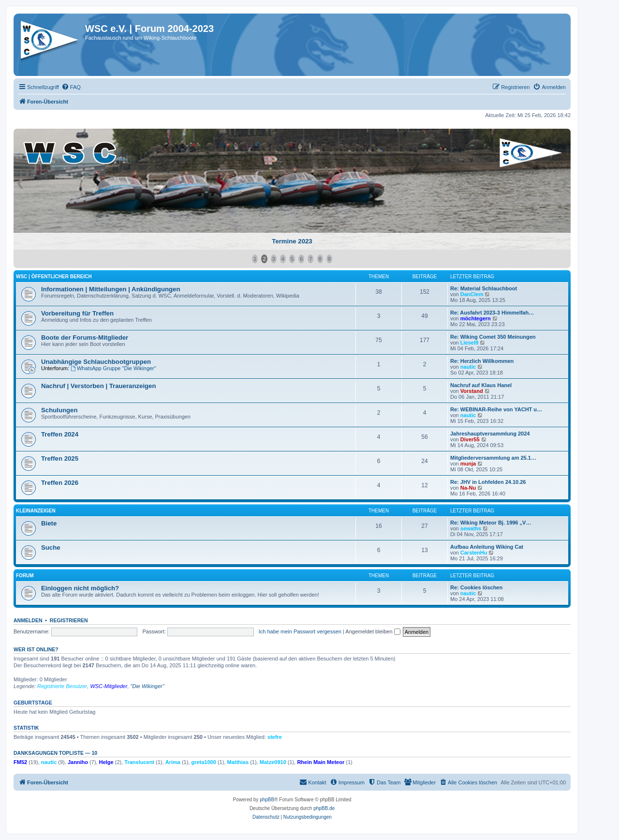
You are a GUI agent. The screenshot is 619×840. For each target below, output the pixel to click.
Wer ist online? (36, 649)
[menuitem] (71, 87)
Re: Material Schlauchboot (484, 288)
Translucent (139, 762)
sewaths (471, 528)
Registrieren (69, 620)
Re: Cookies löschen (476, 587)
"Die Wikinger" (147, 686)
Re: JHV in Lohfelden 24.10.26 (488, 482)
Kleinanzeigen (36, 511)
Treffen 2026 (60, 483)
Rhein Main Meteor (321, 762)
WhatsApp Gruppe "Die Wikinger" (113, 368)
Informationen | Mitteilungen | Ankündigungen (111, 289)
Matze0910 (273, 762)
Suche (51, 547)
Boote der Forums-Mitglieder (85, 337)
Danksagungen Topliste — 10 (55, 753)
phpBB (267, 800)
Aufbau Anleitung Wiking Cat (487, 547)
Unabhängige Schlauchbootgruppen (96, 362)
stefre (275, 737)
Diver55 (470, 439)
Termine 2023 (292, 241)
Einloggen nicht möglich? (80, 588)
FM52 (20, 762)
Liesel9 (469, 343)
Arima (173, 762)
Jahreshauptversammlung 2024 (490, 434)
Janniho (78, 762)
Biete (49, 523)
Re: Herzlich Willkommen (482, 361)
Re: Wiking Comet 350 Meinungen (493, 337)
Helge (106, 762)
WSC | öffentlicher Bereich (54, 277)
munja (468, 464)
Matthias (238, 762)
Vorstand (472, 391)
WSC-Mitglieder (109, 686)
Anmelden (28, 620)
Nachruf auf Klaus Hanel (481, 385)
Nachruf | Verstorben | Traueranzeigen (99, 386)
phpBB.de (324, 808)
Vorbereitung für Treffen (77, 313)
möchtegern (476, 318)
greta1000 (203, 762)
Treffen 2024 (60, 434)
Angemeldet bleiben (373, 631)
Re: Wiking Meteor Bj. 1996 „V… (491, 523)
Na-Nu (468, 488)
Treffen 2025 (60, 458)
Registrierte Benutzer (62, 686)
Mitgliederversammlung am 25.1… (493, 458)
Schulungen (59, 410)
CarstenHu (474, 553)
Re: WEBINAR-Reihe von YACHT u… (496, 409)
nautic (468, 367)
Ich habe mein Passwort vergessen (300, 631)
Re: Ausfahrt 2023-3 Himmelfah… (492, 313)
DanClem (472, 294)
